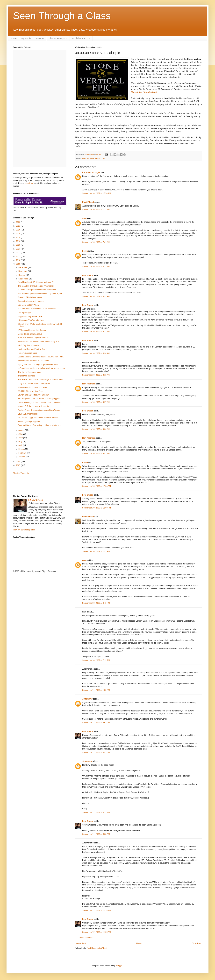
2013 (19, 249)
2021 (19, 226)
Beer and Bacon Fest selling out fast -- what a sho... (40, 425)
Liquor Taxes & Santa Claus (30, 334)
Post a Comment (86, 938)
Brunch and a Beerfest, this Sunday (33, 395)
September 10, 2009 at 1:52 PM (96, 551)
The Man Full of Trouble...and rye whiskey (36, 286)
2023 (19, 222)
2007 (19, 465)
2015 (19, 245)
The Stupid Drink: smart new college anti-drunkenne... (41, 380)
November (23, 271)
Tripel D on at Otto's (27, 376)
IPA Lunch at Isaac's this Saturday (33, 330)
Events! (40, 38)
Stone (92, 158)
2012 (19, 253)
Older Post (197, 943)
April (21, 445)
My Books (26, 38)
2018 (19, 237)
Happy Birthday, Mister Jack (30, 316)
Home (13, 38)
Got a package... (25, 313)
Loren (85, 251)
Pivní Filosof (88, 202)
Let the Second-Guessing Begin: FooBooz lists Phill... (41, 357)
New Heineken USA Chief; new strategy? (36, 282)
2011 (19, 257)
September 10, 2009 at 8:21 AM (96, 267)
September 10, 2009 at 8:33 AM (96, 296)
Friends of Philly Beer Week (30, 297)
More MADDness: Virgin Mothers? (33, 338)
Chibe (85, 462)
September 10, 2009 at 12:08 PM (97, 508)
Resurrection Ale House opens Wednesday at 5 (38, 342)
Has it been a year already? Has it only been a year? (41, 293)
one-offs (86, 158)
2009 (19, 264)
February (23, 453)
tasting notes (100, 158)
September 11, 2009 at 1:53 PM (96, 690)
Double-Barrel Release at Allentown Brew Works (39, 410)
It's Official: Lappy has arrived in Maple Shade (38, 418)
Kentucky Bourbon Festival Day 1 (32, 349)
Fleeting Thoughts (21, 473)
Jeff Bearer (87, 699)
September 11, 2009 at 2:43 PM (96, 753)
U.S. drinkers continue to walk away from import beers (41, 368)
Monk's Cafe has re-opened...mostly (34, 406)
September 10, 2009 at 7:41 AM (96, 242)
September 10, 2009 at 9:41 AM (96, 454)
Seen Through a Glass (62, 16)
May (21, 442)
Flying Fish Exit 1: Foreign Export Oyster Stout (38, 364)
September (23, 279)
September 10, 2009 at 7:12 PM (96, 660)
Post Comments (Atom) (97, 948)
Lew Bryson (88, 275)
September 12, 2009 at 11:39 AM (96, 932)
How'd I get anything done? (30, 422)
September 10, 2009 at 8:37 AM (96, 332)
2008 (19, 462)
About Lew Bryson (58, 38)
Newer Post (81, 943)
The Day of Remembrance (29, 372)
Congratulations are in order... (31, 301)
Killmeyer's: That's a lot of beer (31, 320)
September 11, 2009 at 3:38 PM (96, 834)
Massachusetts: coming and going (33, 387)
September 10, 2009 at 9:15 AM (96, 375)
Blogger (119, 966)
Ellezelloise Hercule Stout (144, 92)
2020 (19, 230)
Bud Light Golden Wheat (29, 305)
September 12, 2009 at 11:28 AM (96, 910)
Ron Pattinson (89, 384)
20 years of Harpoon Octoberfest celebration (37, 290)
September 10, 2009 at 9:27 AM (96, 402)
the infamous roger (91, 172)
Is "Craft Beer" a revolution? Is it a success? (37, 309)
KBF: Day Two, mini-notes (29, 345)
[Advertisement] (32, 484)
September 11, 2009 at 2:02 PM (96, 723)
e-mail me (29, 183)
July (20, 434)
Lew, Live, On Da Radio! (28, 414)
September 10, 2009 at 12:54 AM (96, 193)
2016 (19, 241)
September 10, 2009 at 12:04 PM (97, 486)
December (23, 267)
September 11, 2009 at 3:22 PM (96, 813)
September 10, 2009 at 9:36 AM (96, 429)
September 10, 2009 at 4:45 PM (96, 603)
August (22, 430)
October (22, 275)
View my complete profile (24, 530)
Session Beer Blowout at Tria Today (33, 361)
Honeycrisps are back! (28, 353)
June (21, 438)
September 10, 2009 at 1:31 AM (96, 210)
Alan (84, 218)
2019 (19, 234)
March (21, 449)
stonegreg (87, 761)
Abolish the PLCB (81, 38)
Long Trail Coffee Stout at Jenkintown (34, 383)
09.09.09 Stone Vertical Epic (30, 391)
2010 (19, 260)
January (22, 457)
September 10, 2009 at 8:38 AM (96, 353)
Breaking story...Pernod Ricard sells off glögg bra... (40, 399)
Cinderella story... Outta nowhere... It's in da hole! (39, 403)
